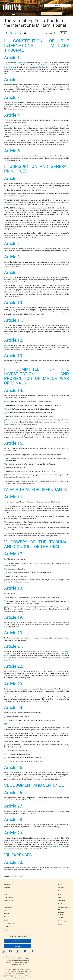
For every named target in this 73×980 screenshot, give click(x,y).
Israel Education (9, 897)
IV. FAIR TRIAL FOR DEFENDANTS (35, 490)
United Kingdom (9, 67)
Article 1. (12, 58)
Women (6, 930)
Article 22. (14, 666)
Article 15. (14, 443)
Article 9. (12, 273)
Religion (6, 913)
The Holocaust (8, 917)
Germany (14, 676)
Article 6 (7, 347)
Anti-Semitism (8, 884)
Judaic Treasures (9, 901)
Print (63, 33)
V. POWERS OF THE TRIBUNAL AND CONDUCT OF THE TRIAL (36, 544)
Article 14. (14, 390)
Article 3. (12, 97)
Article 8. (12, 257)
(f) (5, 475)
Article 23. (14, 684)
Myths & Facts (8, 907)
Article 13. (14, 356)
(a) (5, 120)
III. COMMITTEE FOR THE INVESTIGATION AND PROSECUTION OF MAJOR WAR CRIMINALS (36, 376)
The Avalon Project (16, 876)
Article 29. (14, 833)
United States (8, 65)
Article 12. (14, 340)
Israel (6, 894)
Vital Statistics (8, 926)
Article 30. (14, 862)
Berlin (38, 671)
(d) (5, 416)
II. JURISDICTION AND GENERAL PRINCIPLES (36, 169)
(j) (5, 758)
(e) (5, 420)
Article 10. (14, 303)
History (6, 891)
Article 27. (14, 806)
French (45, 65)
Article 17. (14, 554)
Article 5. (12, 151)
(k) (5, 761)
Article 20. (14, 633)
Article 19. (14, 617)
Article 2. (12, 80)
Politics (6, 910)
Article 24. (14, 707)
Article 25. (14, 768)
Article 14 (51, 847)
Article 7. (12, 244)
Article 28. (14, 820)
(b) (5, 126)
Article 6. (12, 178)
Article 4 (12, 115)
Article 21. (14, 646)
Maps (6, 904)
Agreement (21, 63)
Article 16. (14, 497)
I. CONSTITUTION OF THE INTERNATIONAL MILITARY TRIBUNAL (36, 46)
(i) (5, 754)
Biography (7, 888)
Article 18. (14, 588)
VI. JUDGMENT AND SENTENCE (34, 785)
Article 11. (14, 320)
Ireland (37, 67)
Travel (6, 920)
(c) (5, 140)
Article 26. (14, 793)
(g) (5, 745)
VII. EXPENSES (18, 855)
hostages (17, 214)
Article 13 (10, 422)
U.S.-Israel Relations (10, 923)
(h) (5, 751)
